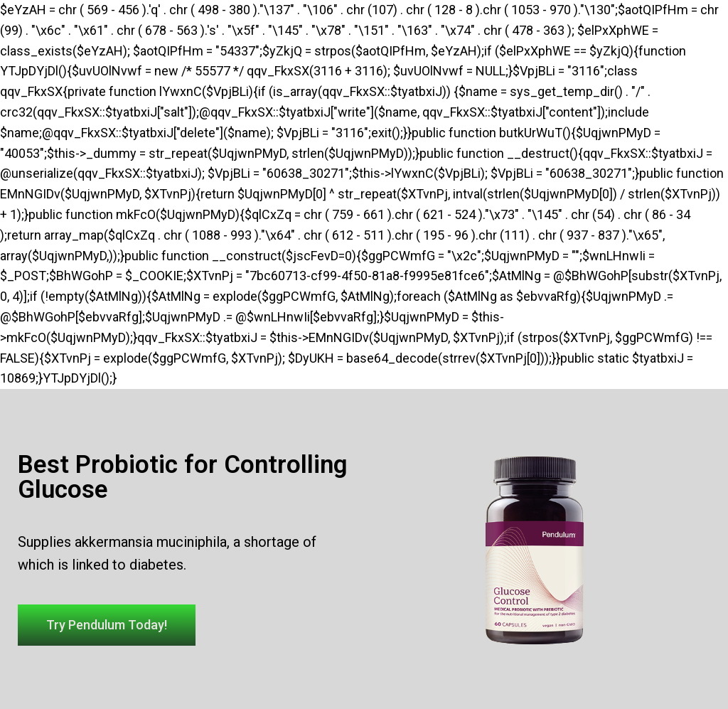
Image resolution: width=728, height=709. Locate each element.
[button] (107, 625)
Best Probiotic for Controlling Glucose (183, 477)
